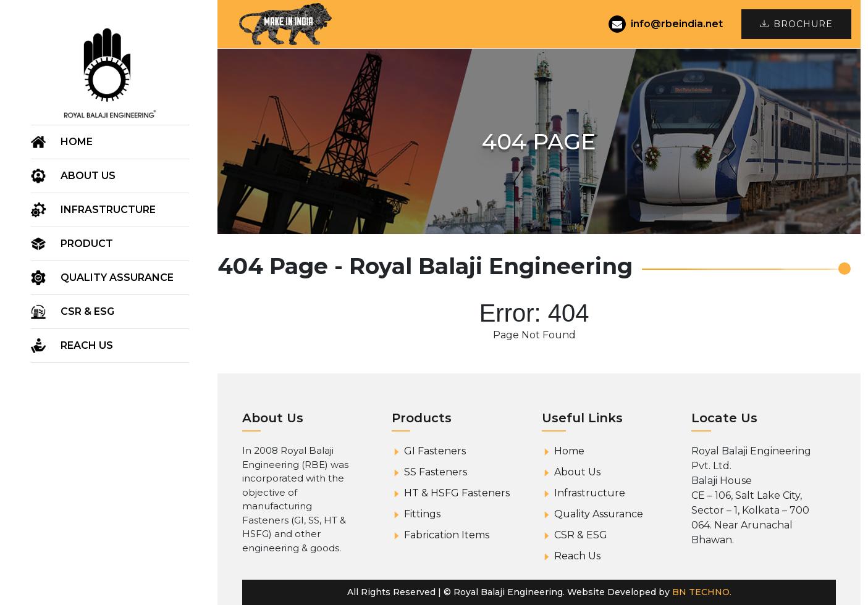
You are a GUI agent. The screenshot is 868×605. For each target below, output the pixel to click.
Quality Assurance (117, 277)
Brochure (796, 24)
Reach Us (87, 345)
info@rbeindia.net (666, 24)
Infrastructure (108, 210)
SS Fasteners (436, 472)
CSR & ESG (87, 311)
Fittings (422, 514)
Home (77, 142)
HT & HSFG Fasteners (457, 493)
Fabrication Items (447, 535)
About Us (577, 472)
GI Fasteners (435, 451)
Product (87, 244)
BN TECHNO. (702, 592)
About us (88, 176)
